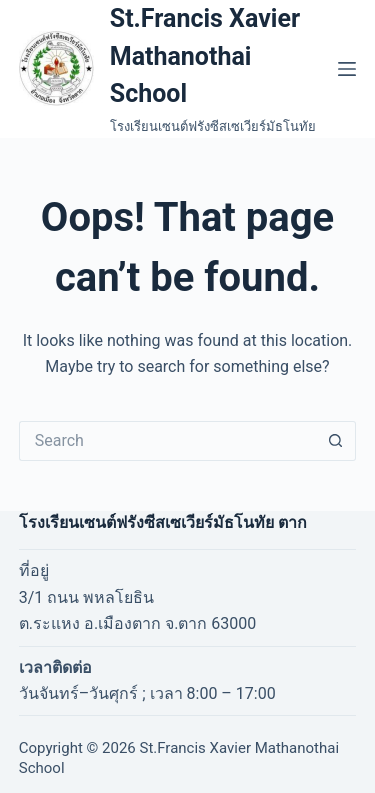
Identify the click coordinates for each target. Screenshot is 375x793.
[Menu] (347, 69)
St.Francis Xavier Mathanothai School (205, 56)
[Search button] (336, 441)
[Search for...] (168, 441)
